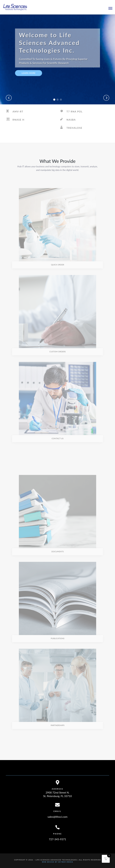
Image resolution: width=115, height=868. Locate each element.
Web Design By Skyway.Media (57, 862)
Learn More (29, 79)
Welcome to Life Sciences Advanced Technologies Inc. (49, 49)
